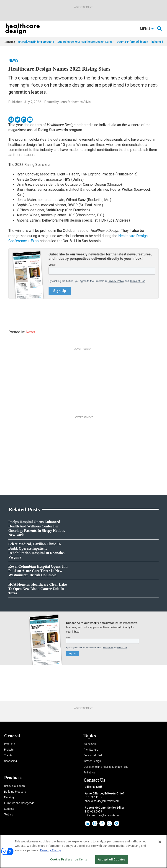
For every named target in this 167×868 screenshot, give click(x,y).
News (13, 60)
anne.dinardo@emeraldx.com (102, 801)
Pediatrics (90, 773)
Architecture (91, 750)
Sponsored (10, 761)
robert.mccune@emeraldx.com (103, 815)
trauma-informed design (132, 42)
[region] (83, 851)
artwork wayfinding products (36, 42)
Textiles (9, 815)
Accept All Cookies (112, 859)
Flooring (9, 798)
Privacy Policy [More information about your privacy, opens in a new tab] (50, 850)
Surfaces (9, 809)
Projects (9, 750)
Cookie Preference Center (69, 859)
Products (10, 744)
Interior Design (92, 761)
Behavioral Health (94, 756)
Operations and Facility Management (106, 767)
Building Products (15, 792)
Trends (8, 756)
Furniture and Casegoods (19, 803)
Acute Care (90, 744)
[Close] (160, 842)
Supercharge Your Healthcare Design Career (85, 42)
